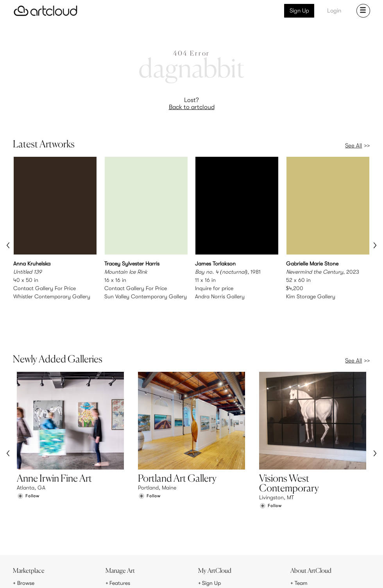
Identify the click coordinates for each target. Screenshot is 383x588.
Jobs (301, 532)
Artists (25, 532)
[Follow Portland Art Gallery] (149, 462)
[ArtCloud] (46, 11)
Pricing (118, 532)
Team (301, 524)
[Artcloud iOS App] (342, 573)
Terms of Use (46, 577)
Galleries (28, 541)
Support (119, 541)
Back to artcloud (192, 107)
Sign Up (299, 11)
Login (334, 11)
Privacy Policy (77, 577)
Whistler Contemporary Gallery (52, 296)
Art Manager (217, 541)
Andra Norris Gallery (220, 296)
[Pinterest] (290, 573)
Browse (26, 524)
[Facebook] (309, 573)
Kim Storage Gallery (311, 296)
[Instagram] (273, 573)
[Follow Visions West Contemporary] (270, 472)
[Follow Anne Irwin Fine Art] (28, 462)
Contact (305, 541)
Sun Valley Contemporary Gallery (146, 296)
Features (120, 524)
